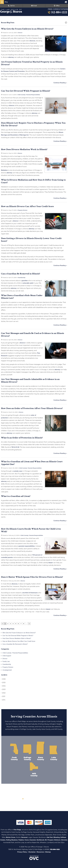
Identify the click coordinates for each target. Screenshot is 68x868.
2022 (3, 693)
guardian (25, 281)
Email (34, 6)
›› (29, 624)
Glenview (64, 840)
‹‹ (2, 624)
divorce (12, 105)
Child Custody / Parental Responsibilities (29, 95)
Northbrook (41, 840)
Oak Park (50, 837)
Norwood (24, 837)
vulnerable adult (28, 283)
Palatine (21, 840)
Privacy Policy (22, 852)
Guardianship (22, 278)
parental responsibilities (27, 546)
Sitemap (48, 852)
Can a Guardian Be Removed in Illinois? (15, 644)
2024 (3, 686)
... (26, 624)
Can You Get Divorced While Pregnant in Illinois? (18, 636)
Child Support (7, 656)
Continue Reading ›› (60, 83)
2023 (3, 689)
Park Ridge (17, 830)
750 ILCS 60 (15, 447)
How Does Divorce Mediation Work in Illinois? (17, 638)
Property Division (23, 210)
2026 (3, 679)
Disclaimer (32, 852)
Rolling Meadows (12, 840)
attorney (11, 57)
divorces (32, 41)
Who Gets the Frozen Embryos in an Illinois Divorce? (19, 633)
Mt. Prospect (49, 840)
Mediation (4, 170)
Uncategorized (7, 670)
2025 (3, 683)
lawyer (51, 563)
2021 (3, 696)
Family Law (6, 661)
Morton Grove (11, 837)
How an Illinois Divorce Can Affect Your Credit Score (19, 641)
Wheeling (57, 837)
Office (57, 6)
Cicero (27, 840)
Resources (40, 852)
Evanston (33, 840)
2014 (3, 700)
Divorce (20, 33)
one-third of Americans (30, 593)
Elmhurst (57, 840)
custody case (18, 471)
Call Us (11, 6)
